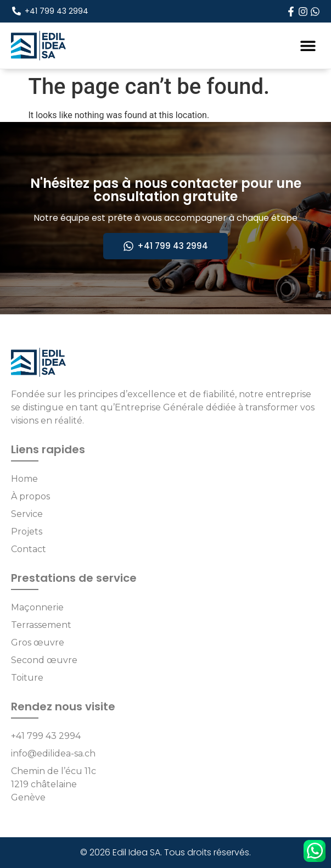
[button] (308, 45)
